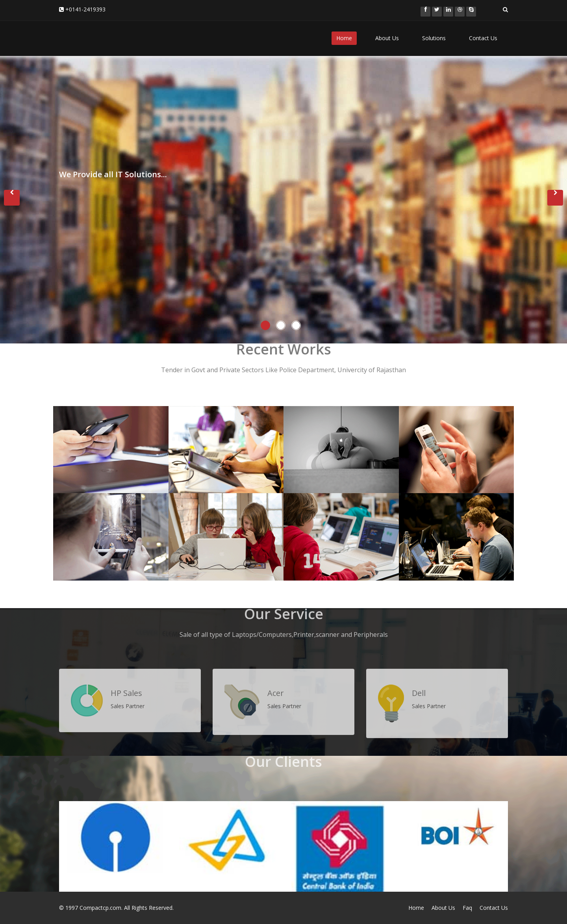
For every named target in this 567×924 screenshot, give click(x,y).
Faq (467, 908)
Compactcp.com (100, 908)
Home (344, 38)
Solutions (434, 38)
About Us (387, 38)
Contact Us (483, 38)
